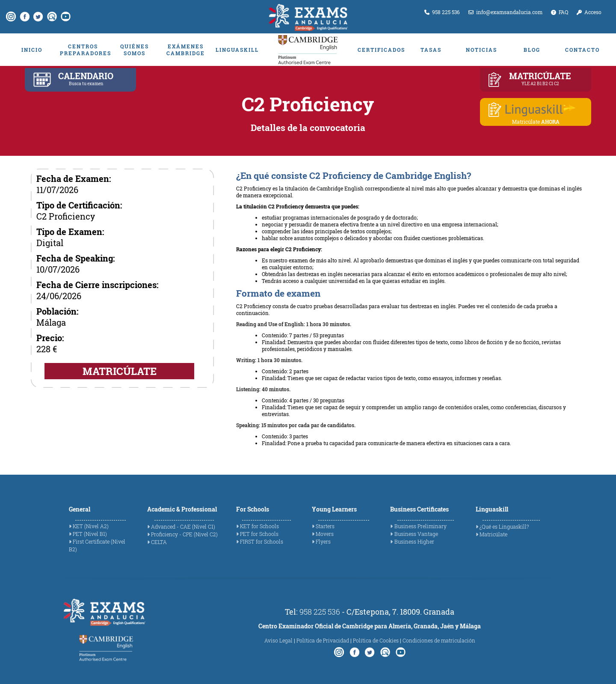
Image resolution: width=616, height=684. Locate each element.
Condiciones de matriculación (439, 640)
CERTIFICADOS (381, 50)
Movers (325, 534)
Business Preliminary (421, 526)
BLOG (532, 50)
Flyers (323, 541)
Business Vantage (416, 534)
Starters (325, 526)
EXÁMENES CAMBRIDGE (186, 50)
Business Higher (414, 541)
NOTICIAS (481, 50)
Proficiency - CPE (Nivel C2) (184, 534)
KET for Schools (259, 526)
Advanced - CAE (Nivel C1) (183, 526)
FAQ (560, 12)
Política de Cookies (376, 640)
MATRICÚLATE (120, 371)
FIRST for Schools (262, 541)
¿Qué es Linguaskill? (504, 526)
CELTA (159, 542)
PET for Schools (259, 534)
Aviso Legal (278, 640)
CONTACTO (582, 50)
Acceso (589, 12)
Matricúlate (493, 534)
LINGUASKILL (237, 50)
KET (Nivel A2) (91, 526)
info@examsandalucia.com (505, 12)
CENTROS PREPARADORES (83, 50)
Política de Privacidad (323, 640)
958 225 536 (442, 12)
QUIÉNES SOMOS (135, 50)
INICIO (32, 50)
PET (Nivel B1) (90, 534)
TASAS (431, 50)
